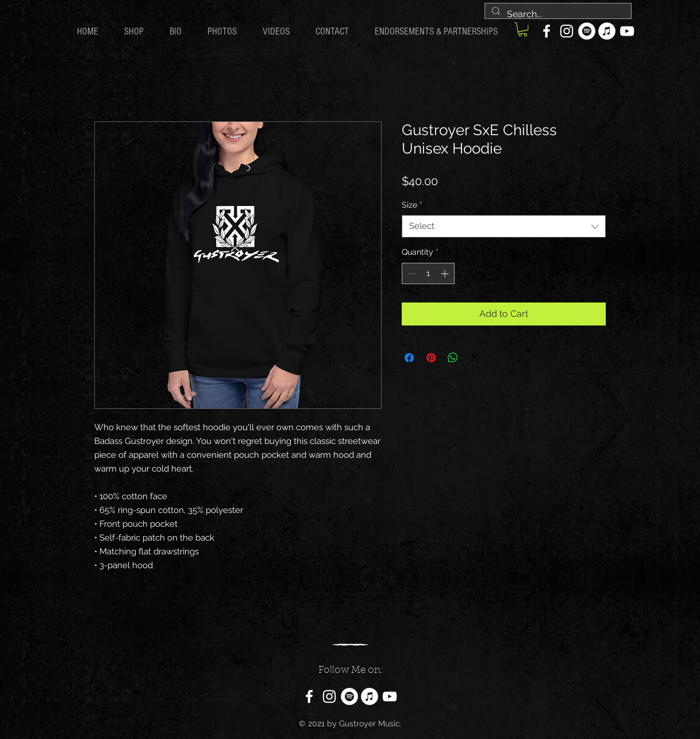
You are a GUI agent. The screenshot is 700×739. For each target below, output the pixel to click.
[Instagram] (567, 31)
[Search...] (557, 14)
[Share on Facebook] (409, 358)
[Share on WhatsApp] (453, 358)
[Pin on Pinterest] (431, 358)
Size (412, 205)
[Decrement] (411, 273)
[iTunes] (607, 31)
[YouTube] (627, 31)
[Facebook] (547, 31)
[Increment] (446, 273)
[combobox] (504, 226)
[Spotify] (587, 31)
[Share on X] (475, 358)
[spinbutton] (428, 273)
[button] (523, 29)
